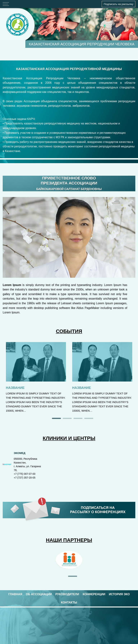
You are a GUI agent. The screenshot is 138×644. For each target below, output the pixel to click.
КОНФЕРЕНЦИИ (94, 594)
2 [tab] (67, 419)
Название (15, 388)
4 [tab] (89, 419)
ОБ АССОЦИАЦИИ (39, 594)
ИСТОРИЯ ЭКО (119, 594)
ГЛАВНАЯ (15, 594)
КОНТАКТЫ (69, 602)
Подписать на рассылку (119, 4)
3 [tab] (78, 419)
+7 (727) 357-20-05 (25, 478)
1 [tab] (56, 419)
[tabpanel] (69, 561)
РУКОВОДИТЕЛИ (67, 594)
